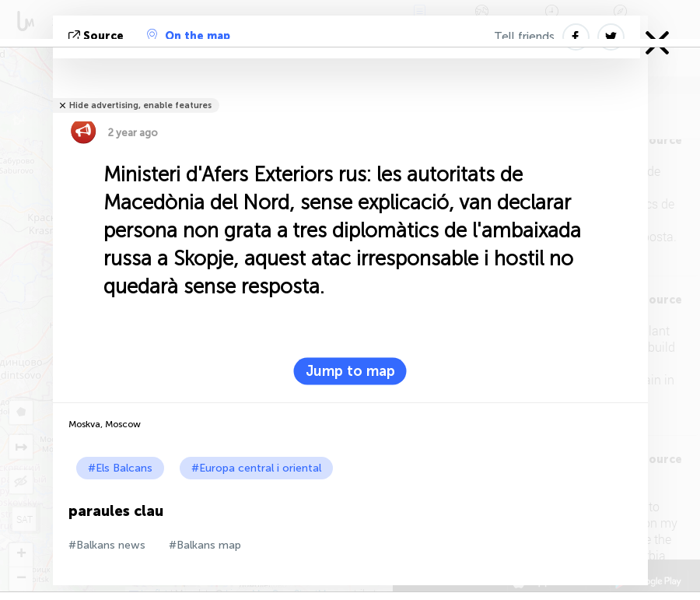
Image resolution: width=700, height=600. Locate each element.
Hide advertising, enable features (140, 105)
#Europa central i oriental (256, 468)
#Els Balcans (120, 468)
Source (98, 36)
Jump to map (350, 371)
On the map (189, 36)
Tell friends (524, 37)
